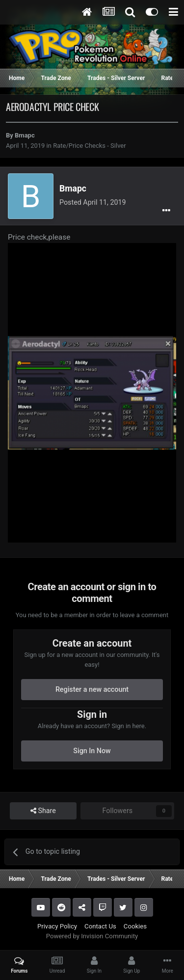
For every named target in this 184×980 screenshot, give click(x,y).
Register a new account (92, 689)
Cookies (135, 926)
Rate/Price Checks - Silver (90, 146)
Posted (93, 202)
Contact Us (100, 926)
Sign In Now (92, 751)
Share (43, 811)
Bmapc (25, 135)
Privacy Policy (57, 926)
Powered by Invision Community (92, 936)
